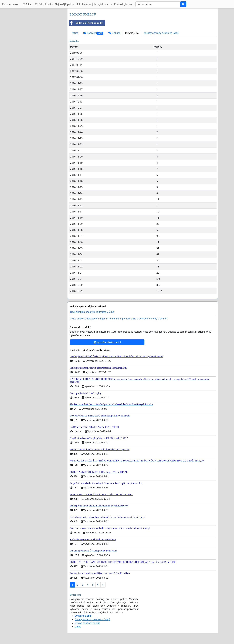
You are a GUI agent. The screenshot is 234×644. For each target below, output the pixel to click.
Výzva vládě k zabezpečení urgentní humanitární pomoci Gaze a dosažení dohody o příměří (119, 319)
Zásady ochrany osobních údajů (161, 33)
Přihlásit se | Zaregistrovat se (94, 4)
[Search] (158, 4)
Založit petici (44, 4)
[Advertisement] (38, 53)
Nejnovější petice (65, 4)
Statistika (132, 33)
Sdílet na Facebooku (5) (86, 23)
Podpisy (93, 33)
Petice (75, 33)
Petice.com (10, 4)
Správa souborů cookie (87, 623)
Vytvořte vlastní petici (107, 342)
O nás (78, 627)
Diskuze (114, 33)
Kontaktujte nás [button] (123, 4)
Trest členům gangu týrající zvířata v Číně (92, 312)
